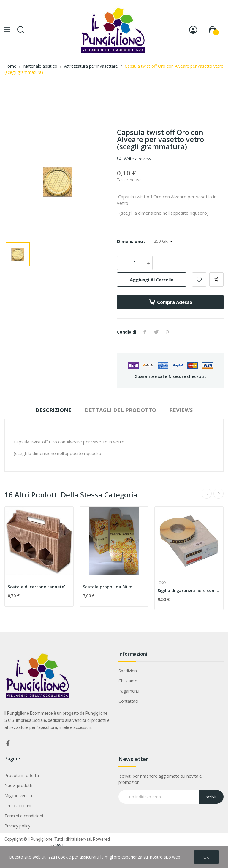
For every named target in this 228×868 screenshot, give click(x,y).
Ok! (206, 857)
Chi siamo (128, 681)
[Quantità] (135, 263)
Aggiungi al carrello (152, 280)
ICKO (162, 583)
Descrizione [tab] (53, 410)
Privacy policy (17, 826)
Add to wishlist (199, 280)
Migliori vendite (19, 796)
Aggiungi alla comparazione (216, 280)
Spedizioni (128, 671)
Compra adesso (170, 302)
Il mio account (18, 806)
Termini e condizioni (24, 816)
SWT (60, 845)
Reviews (181, 410)
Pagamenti (129, 691)
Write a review (137, 159)
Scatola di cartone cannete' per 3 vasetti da (39, 587)
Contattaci (128, 701)
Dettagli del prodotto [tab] (120, 410)
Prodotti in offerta (22, 775)
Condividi (145, 332)
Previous (207, 494)
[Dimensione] (164, 241)
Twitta (156, 332)
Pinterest (167, 332)
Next (218, 494)
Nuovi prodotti (18, 785)
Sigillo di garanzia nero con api (189, 590)
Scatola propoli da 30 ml (108, 587)
